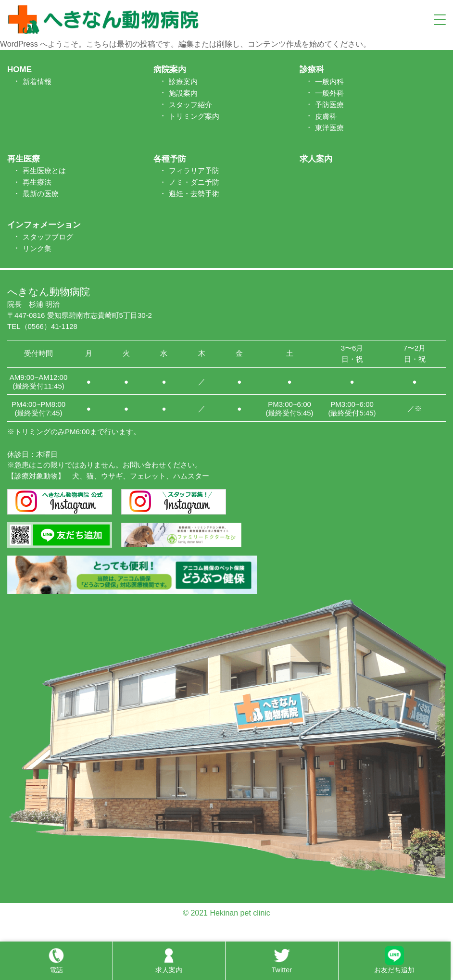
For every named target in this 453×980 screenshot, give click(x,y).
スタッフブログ (48, 237)
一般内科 (329, 82)
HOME (19, 69)
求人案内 (316, 159)
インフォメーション (44, 225)
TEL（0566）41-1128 (42, 326)
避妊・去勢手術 (194, 194)
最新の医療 (41, 194)
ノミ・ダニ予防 (194, 182)
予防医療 (329, 105)
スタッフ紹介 (190, 105)
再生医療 (24, 159)
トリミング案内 (194, 116)
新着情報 (37, 82)
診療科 (312, 69)
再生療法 (37, 182)
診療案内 (183, 82)
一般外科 (329, 93)
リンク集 (37, 248)
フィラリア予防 (194, 170)
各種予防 (170, 159)
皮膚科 (326, 116)
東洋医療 (329, 128)
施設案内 (183, 93)
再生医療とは (44, 170)
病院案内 (170, 69)
